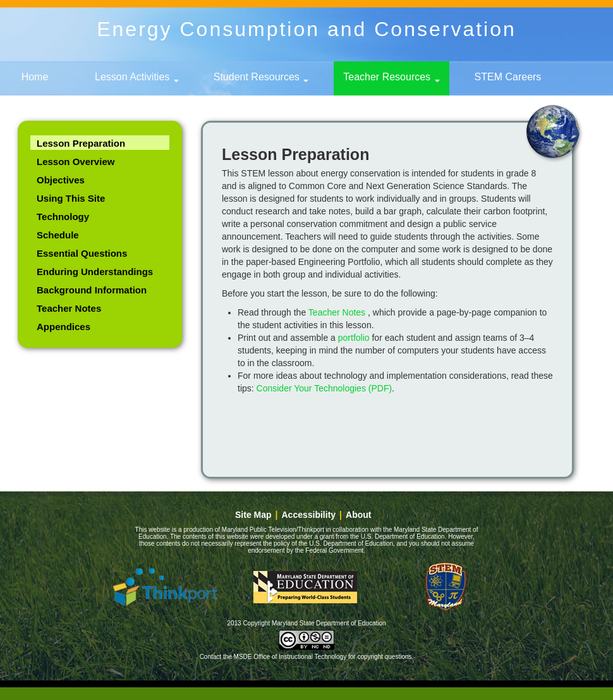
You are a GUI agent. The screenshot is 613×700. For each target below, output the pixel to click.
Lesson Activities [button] (137, 77)
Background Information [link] (92, 290)
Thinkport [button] (165, 587)
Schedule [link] (58, 235)
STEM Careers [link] (508, 77)
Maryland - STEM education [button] (446, 587)
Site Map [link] (253, 515)
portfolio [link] (354, 338)
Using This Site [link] (71, 198)
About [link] (358, 515)
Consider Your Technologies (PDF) (325, 388)
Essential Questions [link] (82, 253)
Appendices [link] (64, 327)
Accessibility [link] (309, 515)
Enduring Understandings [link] (95, 272)
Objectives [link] (61, 180)
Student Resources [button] (261, 77)
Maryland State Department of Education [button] (305, 587)
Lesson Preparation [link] (81, 143)
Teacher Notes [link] (69, 308)
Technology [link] (63, 217)
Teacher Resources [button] (391, 77)
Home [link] (35, 77)
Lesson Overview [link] (76, 162)
